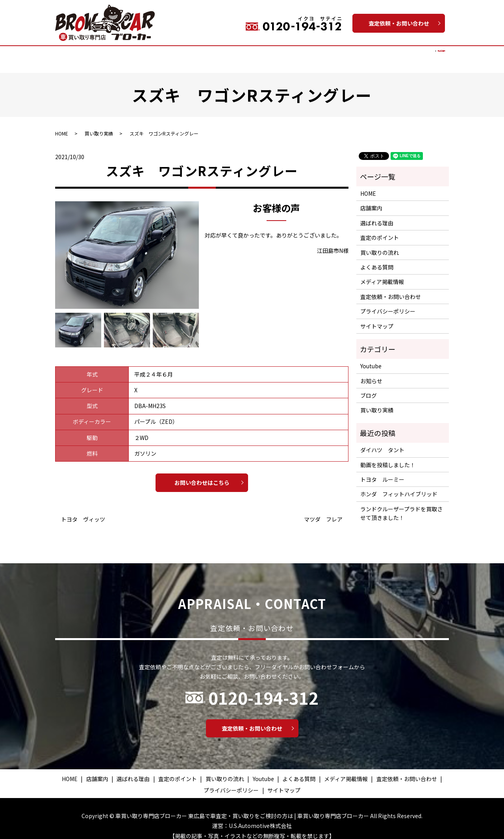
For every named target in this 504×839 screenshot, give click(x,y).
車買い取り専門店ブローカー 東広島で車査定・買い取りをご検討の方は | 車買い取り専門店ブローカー (242, 808)
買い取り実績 (280, 55)
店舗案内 (107, 55)
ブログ (369, 388)
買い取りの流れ (235, 55)
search (435, 55)
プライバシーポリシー (388, 304)
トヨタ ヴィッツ (83, 512)
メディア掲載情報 (399, 55)
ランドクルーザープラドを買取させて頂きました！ (401, 506)
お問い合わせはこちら (202, 475)
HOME (79, 55)
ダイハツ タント (382, 442)
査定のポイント (188, 55)
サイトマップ (377, 319)
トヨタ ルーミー (382, 472)
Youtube (316, 55)
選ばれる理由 (143, 55)
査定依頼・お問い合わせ (399, 23)
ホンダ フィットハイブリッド (399, 486)
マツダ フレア (323, 512)
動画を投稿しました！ (388, 457)
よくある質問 (352, 55)
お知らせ (371, 373)
